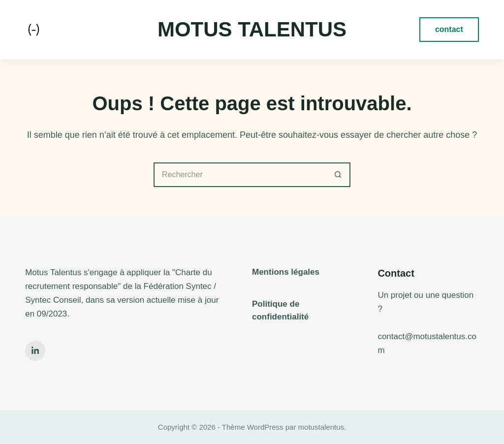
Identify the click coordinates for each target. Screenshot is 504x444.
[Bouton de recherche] (338, 175)
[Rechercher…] (240, 175)
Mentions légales (286, 272)
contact (449, 29)
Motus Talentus (252, 29)
